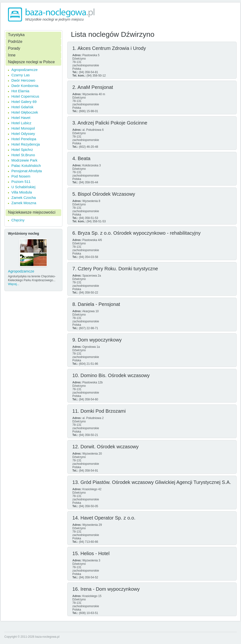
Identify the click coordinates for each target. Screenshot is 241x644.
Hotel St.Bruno (23, 155)
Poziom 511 (21, 182)
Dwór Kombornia (25, 86)
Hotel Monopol (23, 128)
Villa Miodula (22, 192)
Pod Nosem (21, 176)
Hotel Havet (21, 118)
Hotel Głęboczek (25, 112)
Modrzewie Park (24, 160)
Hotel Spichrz (22, 150)
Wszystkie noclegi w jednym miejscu (54, 19)
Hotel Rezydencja (26, 144)
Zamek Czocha (24, 198)
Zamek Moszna (24, 203)
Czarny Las (21, 75)
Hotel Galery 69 (24, 102)
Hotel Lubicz (21, 123)
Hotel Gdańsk (22, 107)
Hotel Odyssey (23, 134)
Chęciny (18, 220)
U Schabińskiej (23, 187)
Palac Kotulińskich (26, 166)
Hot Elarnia (20, 91)
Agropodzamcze (24, 70)
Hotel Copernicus (25, 96)
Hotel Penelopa (24, 139)
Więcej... (14, 284)
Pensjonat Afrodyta (27, 171)
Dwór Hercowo (23, 80)
